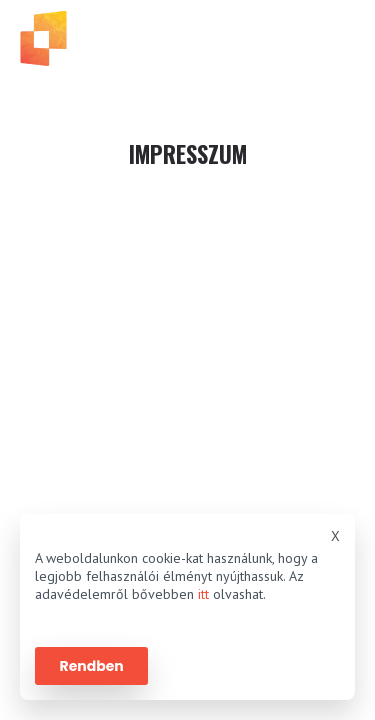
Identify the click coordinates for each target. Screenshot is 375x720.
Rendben (92, 666)
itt (203, 594)
